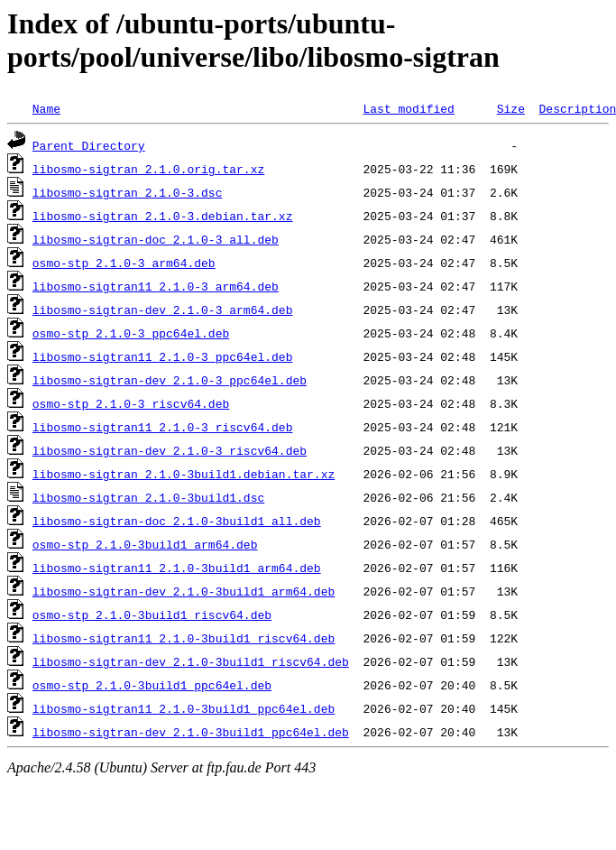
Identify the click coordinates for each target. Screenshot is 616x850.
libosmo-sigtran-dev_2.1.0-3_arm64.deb (163, 310)
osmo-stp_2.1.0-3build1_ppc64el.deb (152, 685)
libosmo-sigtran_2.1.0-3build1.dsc (148, 497)
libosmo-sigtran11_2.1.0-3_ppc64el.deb (163, 356)
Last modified (408, 108)
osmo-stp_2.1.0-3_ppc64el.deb (131, 333)
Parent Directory (89, 145)
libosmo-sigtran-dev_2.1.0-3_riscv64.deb (170, 450)
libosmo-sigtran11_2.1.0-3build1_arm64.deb (177, 568)
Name (46, 108)
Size (511, 108)
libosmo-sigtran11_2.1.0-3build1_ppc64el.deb (184, 708)
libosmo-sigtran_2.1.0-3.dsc (128, 192)
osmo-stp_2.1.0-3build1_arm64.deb (145, 544)
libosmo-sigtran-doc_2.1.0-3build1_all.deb (177, 521)
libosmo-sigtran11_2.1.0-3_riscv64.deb (163, 427)
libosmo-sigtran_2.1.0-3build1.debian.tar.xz (184, 474)
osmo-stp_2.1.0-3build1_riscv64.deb (152, 614)
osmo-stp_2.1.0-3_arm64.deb (124, 263)
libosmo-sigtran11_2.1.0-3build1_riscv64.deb (184, 638)
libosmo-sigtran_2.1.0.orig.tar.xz (148, 169)
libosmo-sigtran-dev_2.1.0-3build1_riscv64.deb (191, 661)
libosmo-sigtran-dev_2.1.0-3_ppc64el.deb (170, 380)
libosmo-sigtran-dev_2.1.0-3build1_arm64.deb (184, 591)
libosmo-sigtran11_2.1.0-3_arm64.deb (156, 286)
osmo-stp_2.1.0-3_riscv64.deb (131, 403)
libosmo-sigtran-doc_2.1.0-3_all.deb (156, 239)
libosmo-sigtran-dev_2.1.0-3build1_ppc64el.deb (191, 732)
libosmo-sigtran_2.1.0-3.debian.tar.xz (163, 216)
